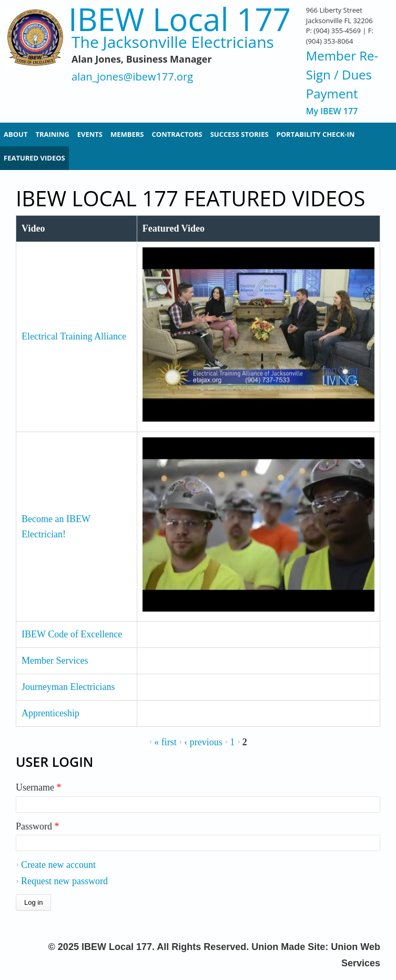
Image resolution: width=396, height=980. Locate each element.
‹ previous (203, 742)
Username (38, 787)
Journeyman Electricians (68, 687)
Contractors (177, 134)
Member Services (55, 661)
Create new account (58, 865)
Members (127, 134)
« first (165, 742)
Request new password (64, 881)
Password (38, 826)
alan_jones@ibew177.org (132, 77)
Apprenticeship (50, 713)
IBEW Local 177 (180, 19)
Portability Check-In (316, 134)
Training (52, 134)
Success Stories (240, 134)
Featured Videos (34, 158)
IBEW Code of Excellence (72, 634)
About (16, 134)
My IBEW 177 (332, 111)
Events (90, 134)
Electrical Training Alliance (74, 336)
